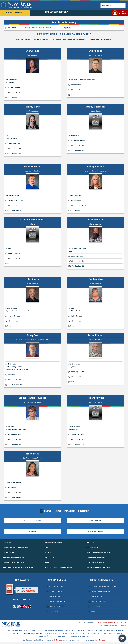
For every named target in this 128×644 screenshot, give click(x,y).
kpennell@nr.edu (78, 200)
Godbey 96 (16, 153)
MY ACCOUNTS (50, 558)
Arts (7, 135)
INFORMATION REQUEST (54, 543)
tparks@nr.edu (14, 143)
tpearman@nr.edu (15, 200)
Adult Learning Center (13, 367)
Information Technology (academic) (82, 80)
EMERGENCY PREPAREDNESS (13, 558)
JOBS (46, 548)
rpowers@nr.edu (77, 434)
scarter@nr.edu (14, 87)
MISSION (48, 553)
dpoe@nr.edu (13, 375)
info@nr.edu (100, 640)
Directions (54, 611)
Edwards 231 (17, 385)
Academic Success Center (15, 482)
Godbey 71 (79, 210)
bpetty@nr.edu (77, 256)
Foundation (10, 82)
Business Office (11, 80)
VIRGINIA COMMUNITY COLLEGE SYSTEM (110, 623)
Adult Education (11, 364)
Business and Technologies (78, 248)
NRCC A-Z (90, 543)
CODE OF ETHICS (9, 553)
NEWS (47, 562)
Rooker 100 (80, 150)
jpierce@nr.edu (14, 316)
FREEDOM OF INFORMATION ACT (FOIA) (18, 567)
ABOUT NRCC (8, 543)
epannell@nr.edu (78, 85)
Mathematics (73, 429)
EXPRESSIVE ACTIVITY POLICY (14, 562)
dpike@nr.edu (76, 316)
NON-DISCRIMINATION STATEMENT (59, 567)
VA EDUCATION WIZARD (96, 562)
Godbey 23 (16, 97)
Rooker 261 (17, 444)
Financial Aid (10, 427)
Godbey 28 (79, 444)
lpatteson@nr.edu (78, 140)
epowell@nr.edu (14, 434)
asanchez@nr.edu (15, 253)
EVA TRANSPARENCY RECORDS (98, 567)
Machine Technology (13, 195)
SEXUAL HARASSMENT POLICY (98, 553)
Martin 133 (16, 210)
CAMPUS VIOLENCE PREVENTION (15, 548)
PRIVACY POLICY (93, 548)
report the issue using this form (30, 633)
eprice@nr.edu (14, 487)
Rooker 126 (80, 266)
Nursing (8, 248)
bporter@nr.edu (77, 372)
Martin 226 (16, 497)
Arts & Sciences (11, 138)
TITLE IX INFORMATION (96, 558)
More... (94, 611)
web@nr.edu (57, 640)
